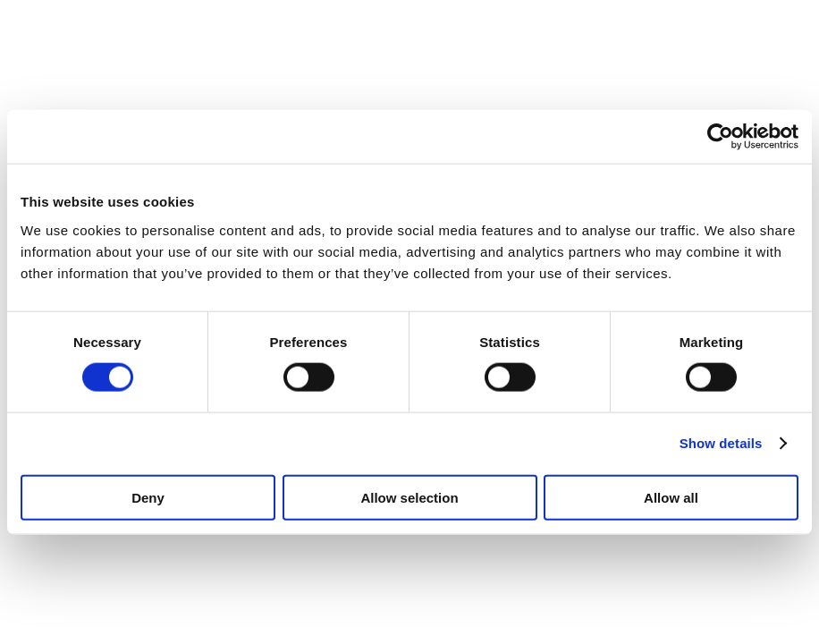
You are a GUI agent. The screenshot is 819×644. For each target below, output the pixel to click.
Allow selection (409, 497)
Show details (721, 443)
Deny (148, 497)
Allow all (671, 497)
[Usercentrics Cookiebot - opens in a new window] (720, 137)
